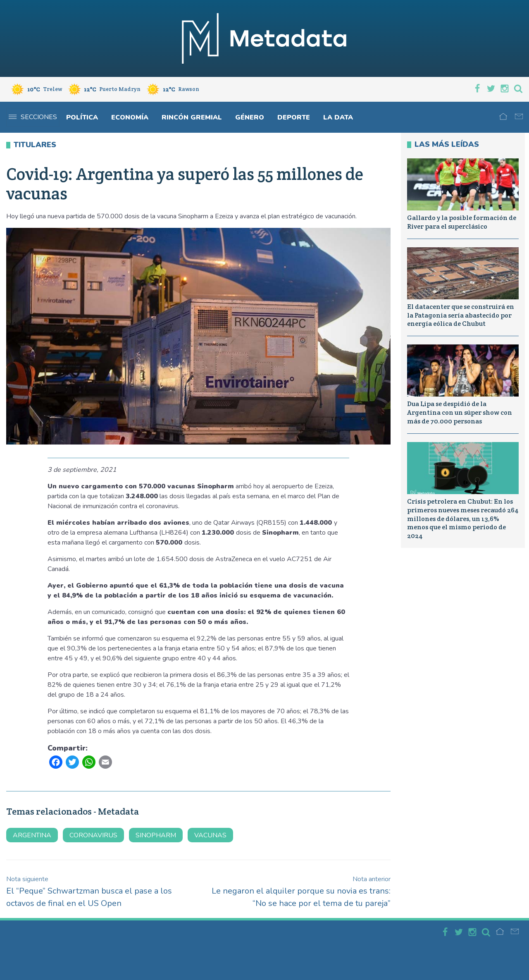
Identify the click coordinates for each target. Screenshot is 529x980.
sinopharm (156, 835)
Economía (130, 117)
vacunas (210, 835)
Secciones (33, 117)
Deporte (294, 117)
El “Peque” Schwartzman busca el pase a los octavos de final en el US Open (89, 892)
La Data (338, 117)
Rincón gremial (192, 117)
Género (250, 117)
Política (82, 117)
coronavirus (93, 835)
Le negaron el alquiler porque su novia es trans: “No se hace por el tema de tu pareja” (301, 892)
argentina (32, 835)
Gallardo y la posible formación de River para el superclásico (462, 222)
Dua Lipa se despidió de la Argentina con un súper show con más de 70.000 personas (460, 412)
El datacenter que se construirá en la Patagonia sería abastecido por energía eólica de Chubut (461, 315)
